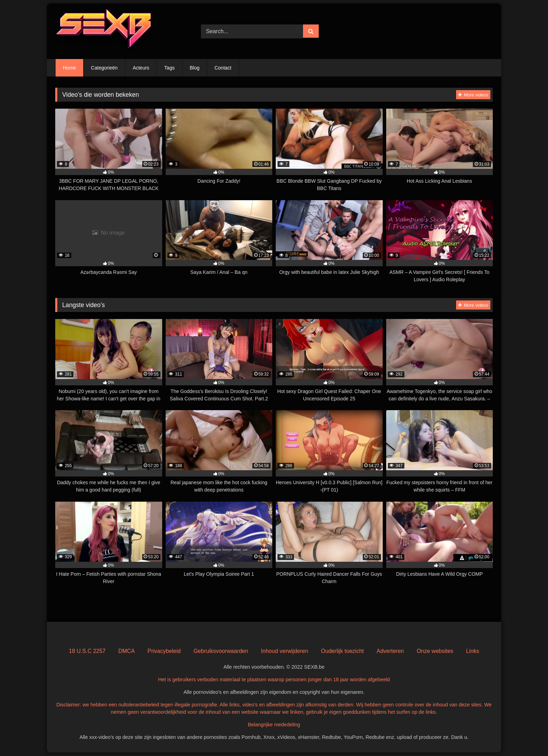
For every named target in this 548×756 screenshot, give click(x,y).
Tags (170, 68)
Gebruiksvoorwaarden (221, 651)
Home (69, 68)
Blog (195, 68)
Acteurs (141, 68)
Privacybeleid (164, 651)
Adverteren (390, 651)
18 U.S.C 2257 (87, 651)
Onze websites (435, 651)
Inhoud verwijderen (285, 651)
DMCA (126, 651)
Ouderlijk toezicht (342, 651)
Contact (223, 68)
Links (473, 651)
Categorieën (104, 68)
